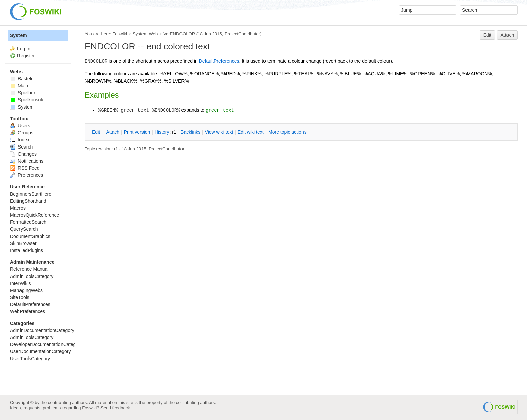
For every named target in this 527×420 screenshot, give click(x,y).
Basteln (22, 79)
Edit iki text (251, 132)
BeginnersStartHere (31, 194)
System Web (145, 34)
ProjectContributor (242, 34)
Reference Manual (29, 269)
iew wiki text (219, 132)
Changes (23, 154)
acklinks (190, 132)
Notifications (27, 161)
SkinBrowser (23, 243)
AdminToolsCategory (32, 276)
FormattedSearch (28, 222)
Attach (508, 35)
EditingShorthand (28, 201)
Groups (22, 133)
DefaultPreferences (219, 61)
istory (162, 132)
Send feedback (115, 408)
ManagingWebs (26, 290)
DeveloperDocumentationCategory (46, 344)
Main (19, 86)
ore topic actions (287, 132)
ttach (113, 132)
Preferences (27, 175)
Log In (24, 49)
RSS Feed (25, 168)
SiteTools (20, 297)
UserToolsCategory (30, 359)
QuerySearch (24, 229)
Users (20, 126)
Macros (18, 208)
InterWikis (20, 283)
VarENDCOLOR (179, 34)
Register (26, 56)
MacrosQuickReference (35, 215)
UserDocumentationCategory (40, 351)
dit (97, 132)
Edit (487, 35)
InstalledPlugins (27, 250)
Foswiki (120, 34)
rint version (137, 132)
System (18, 35)
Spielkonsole (27, 100)
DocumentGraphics (30, 236)
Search (21, 147)
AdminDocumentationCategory (42, 330)
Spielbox (23, 93)
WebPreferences (28, 311)
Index (20, 140)
